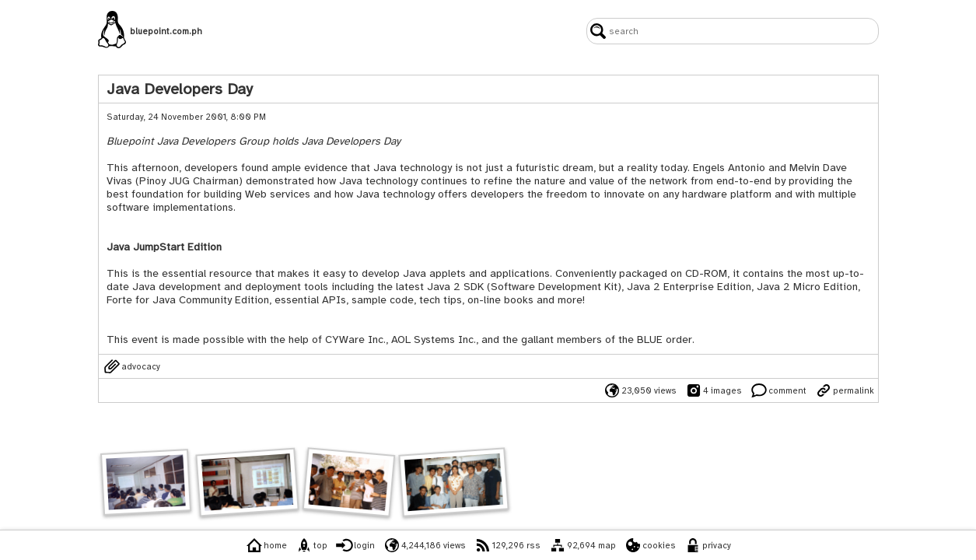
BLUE (650, 339)
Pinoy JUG (164, 181)
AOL (401, 339)
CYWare (345, 339)
